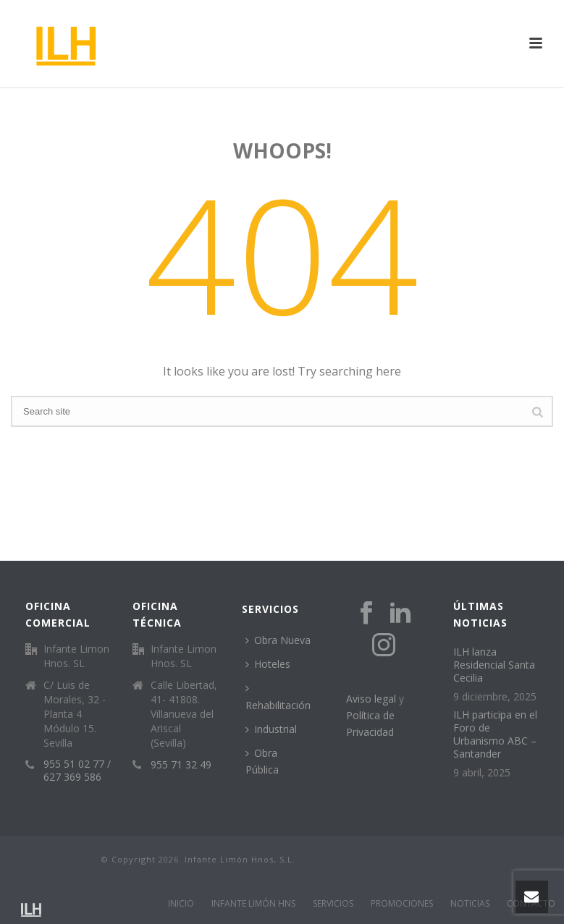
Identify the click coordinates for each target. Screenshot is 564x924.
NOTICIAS (470, 904)
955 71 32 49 (181, 765)
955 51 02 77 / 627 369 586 (77, 771)
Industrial (271, 729)
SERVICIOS (333, 904)
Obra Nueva (278, 640)
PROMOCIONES (402, 904)
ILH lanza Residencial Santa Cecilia (494, 665)
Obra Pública (262, 761)
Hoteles (268, 664)
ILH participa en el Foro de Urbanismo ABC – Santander (495, 734)
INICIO (181, 904)
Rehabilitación (278, 697)
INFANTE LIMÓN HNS (253, 904)
